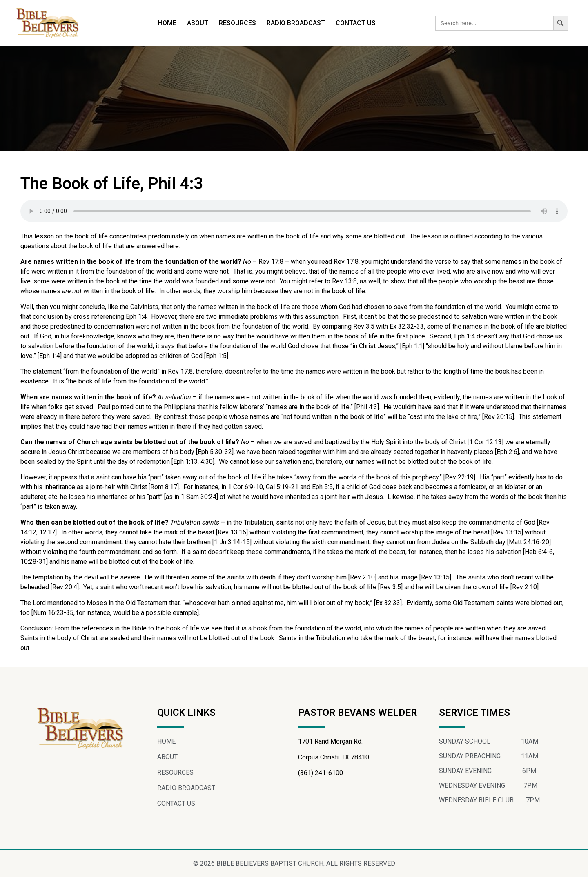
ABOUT (198, 23)
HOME (167, 23)
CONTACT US (356, 23)
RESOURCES (237, 23)
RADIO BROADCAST (296, 23)
